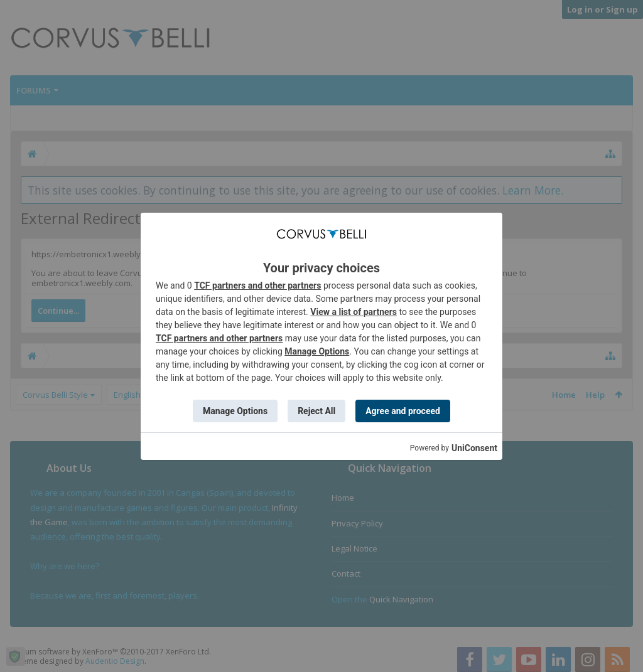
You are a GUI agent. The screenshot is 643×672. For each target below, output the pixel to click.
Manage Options (317, 351)
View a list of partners (354, 312)
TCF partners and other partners (257, 285)
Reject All (316, 411)
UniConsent (474, 448)
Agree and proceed (403, 411)
